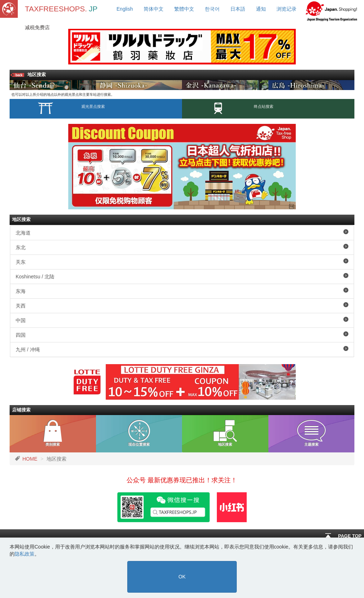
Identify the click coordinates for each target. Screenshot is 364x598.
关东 (182, 262)
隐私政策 (25, 554)
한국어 (212, 9)
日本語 (238, 9)
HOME (30, 459)
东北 (182, 247)
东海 (182, 291)
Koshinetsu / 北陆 (182, 276)
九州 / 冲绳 (182, 349)
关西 (182, 305)
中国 (182, 320)
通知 (261, 9)
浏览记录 (287, 9)
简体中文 (154, 9)
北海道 (182, 232)
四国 (182, 335)
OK (182, 577)
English (125, 9)
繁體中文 (184, 9)
